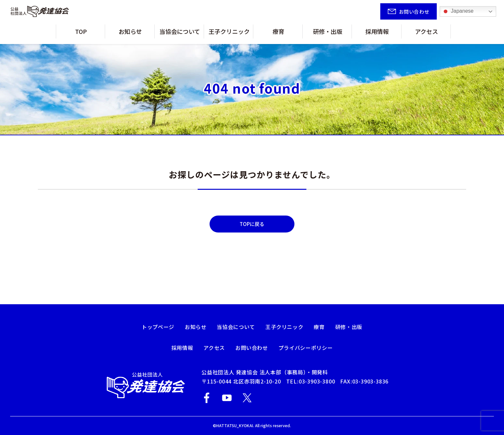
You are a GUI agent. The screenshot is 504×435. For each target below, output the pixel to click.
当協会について (184, 31)
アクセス (413, 31)
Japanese (458, 11)
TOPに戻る (252, 224)
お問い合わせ (252, 348)
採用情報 (369, 31)
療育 (280, 31)
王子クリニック (233, 31)
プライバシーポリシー (306, 348)
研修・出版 (325, 31)
